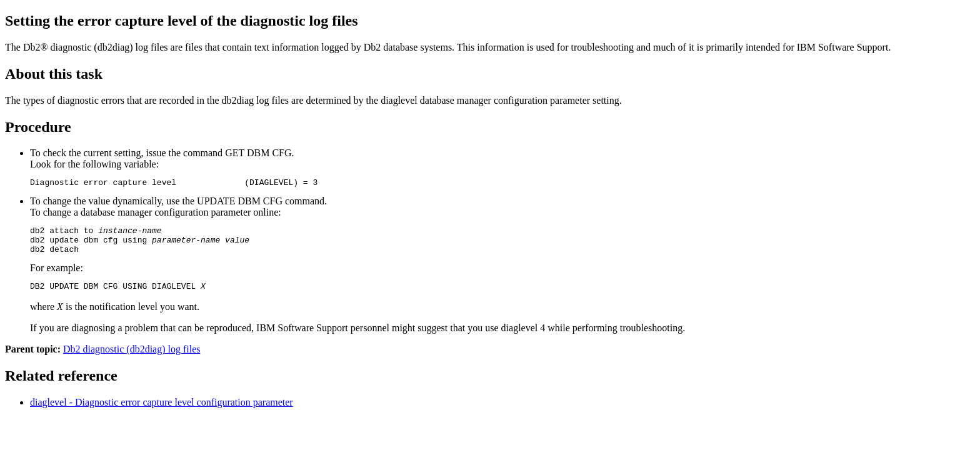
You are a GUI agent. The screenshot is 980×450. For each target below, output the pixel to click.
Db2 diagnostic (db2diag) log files (132, 358)
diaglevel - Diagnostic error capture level (162, 412)
